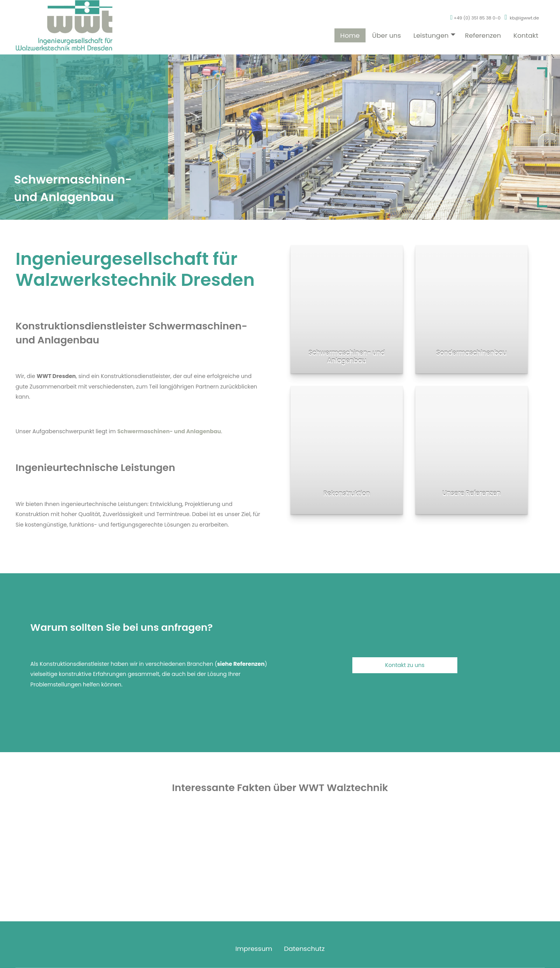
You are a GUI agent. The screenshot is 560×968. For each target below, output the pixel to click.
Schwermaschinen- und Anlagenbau (169, 431)
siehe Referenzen (241, 664)
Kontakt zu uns (405, 665)
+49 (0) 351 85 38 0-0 (475, 26)
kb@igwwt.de (524, 26)
